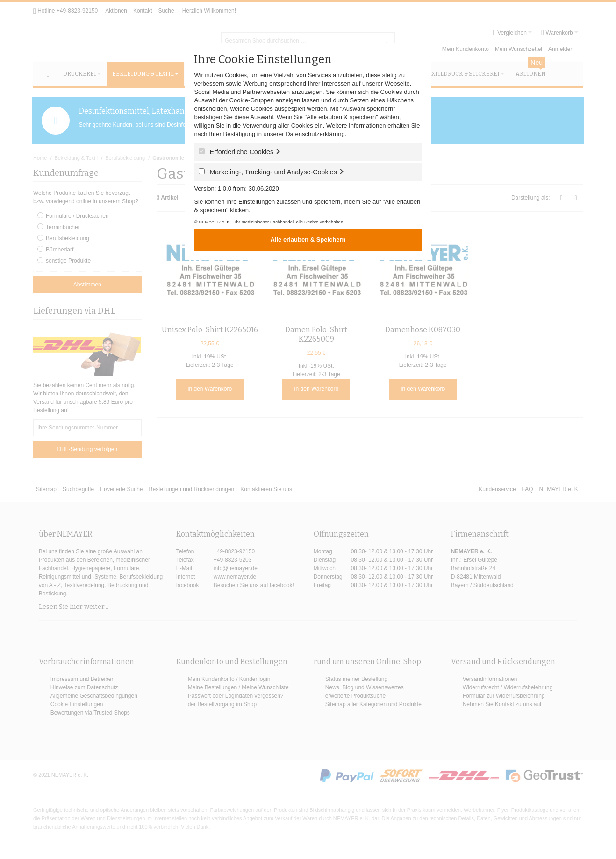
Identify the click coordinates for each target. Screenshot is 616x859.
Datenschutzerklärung (315, 134)
